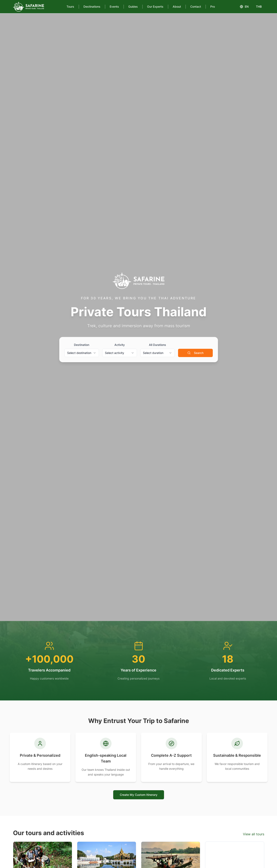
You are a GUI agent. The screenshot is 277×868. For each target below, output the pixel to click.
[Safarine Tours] (29, 7)
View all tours (254, 834)
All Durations (158, 345)
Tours (70, 7)
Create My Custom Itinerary (139, 795)
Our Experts (155, 7)
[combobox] (82, 353)
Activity (120, 345)
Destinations (92, 7)
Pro (213, 7)
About (177, 7)
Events (114, 7)
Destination (82, 345)
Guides (133, 7)
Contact (196, 7)
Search (195, 353)
